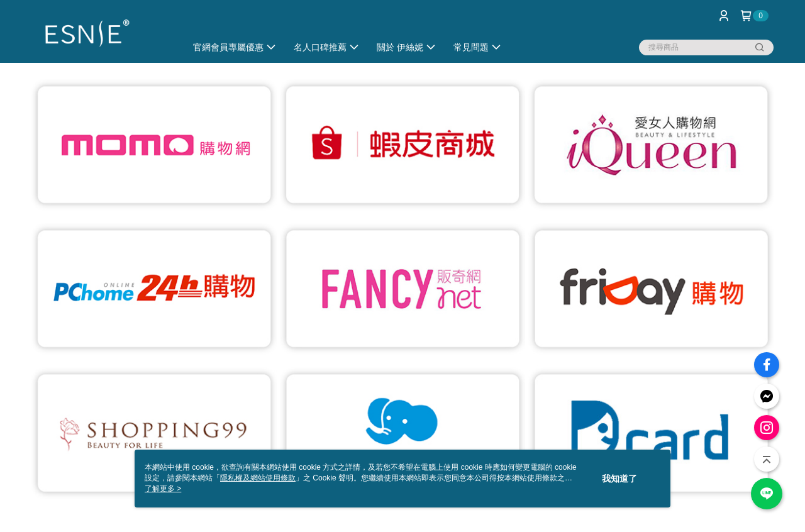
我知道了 (619, 479)
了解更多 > (163, 489)
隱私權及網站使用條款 (258, 478)
